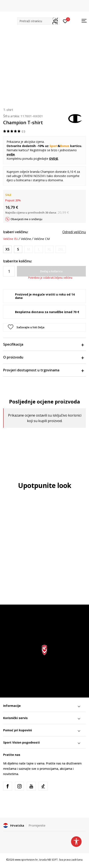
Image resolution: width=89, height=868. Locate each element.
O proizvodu (43, 357)
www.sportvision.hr (26, 860)
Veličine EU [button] (11, 239)
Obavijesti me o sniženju (26, 219)
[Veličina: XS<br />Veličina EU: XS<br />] (8, 249)
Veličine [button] (26, 239)
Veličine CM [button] (42, 239)
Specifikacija (43, 344)
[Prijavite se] (65, 21)
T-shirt (8, 110)
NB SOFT (53, 860)
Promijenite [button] (37, 825)
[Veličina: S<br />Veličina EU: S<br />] (18, 249)
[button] (38, 21)
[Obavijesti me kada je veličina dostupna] (28, 249)
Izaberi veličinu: (16, 232)
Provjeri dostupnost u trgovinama (43, 370)
